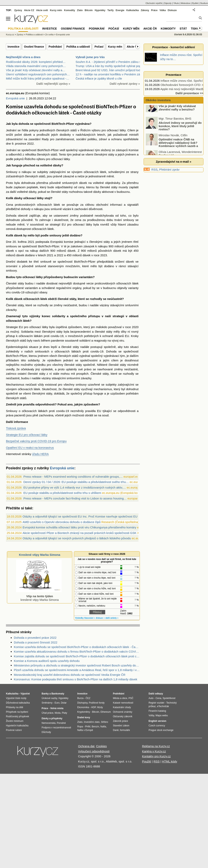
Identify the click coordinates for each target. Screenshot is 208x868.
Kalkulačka (133, 10)
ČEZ (88, 698)
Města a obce (120, 698)
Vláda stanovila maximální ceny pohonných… (36, 66)
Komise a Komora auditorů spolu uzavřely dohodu (47, 661)
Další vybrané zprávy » (125, 84)
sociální (81, 139)
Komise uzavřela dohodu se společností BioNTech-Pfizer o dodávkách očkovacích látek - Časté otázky (77, 647)
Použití (147, 761)
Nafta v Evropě (85, 730)
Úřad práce (47, 713)
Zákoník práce (120, 721)
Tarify (111, 10)
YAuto (176, 3)
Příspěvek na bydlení (17, 712)
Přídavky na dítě (15, 707)
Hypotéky (100, 10)
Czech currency (157, 726)
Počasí (99, 47)
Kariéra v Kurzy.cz (154, 751)
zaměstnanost (65, 139)
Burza (80, 698)
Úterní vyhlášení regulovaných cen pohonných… (38, 74)
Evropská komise (62, 242)
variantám (86, 277)
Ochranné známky (123, 712)
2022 (30, 144)
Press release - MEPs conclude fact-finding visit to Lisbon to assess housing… (75, 498)
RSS (154, 169)
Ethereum (106, 712)
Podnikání (55, 47)
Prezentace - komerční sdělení (173, 47)
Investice (13, 47)
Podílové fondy (97, 703)
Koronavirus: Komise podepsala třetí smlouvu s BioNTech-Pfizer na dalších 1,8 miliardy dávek (76, 679)
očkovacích (91, 172)
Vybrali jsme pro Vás (90, 57)
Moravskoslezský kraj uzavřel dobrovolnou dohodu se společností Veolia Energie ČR (70, 675)
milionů (119, 246)
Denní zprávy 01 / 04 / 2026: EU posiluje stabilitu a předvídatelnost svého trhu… (76, 482)
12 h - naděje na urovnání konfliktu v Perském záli (109, 74)
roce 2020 (132, 327)
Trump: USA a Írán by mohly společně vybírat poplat (110, 66)
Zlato (80, 10)
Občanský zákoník (123, 716)
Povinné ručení (14, 730)
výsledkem (54, 360)
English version (157, 721)
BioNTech (58, 124)
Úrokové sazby (49, 698)
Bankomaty (58, 694)
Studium (204, 3)
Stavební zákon (121, 726)
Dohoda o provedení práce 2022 (35, 638)
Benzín (95, 727)
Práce (154, 10)
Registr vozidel (156, 703)
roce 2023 (100, 255)
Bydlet (195, 3)
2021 (31, 242)
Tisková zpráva (16, 428)
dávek (28, 135)
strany (134, 172)
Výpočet (25, 694)
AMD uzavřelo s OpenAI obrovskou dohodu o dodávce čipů (62, 522)
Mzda (58, 713)
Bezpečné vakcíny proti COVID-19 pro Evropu (36, 441)
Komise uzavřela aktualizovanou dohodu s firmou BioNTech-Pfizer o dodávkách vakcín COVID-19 (77, 651)
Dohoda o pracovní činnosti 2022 (36, 642)
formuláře (125, 730)
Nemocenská (49, 723)
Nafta (103, 727)
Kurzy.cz (10, 35)
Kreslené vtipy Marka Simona (40, 555)
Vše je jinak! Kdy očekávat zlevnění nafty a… (36, 70)
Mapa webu (162, 715)
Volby (151, 715)
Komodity (69, 10)
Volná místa (57, 708)
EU (64, 224)
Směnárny (47, 703)
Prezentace (173, 75)
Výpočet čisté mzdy (16, 698)
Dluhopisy (82, 703)
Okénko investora (158, 100)
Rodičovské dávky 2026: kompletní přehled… (36, 62)
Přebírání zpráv (169, 169)
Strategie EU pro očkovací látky (27, 435)
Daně (116, 730)
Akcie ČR (133, 47)
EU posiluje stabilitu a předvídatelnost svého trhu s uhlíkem (62, 493)
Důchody (46, 732)
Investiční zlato (92, 722)
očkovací (113, 130)
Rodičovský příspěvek (18, 716)
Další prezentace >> (189, 93)
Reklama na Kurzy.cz (156, 746)
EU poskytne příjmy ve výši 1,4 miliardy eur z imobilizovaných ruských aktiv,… (75, 487)
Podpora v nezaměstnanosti (56, 728)
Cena (158, 698)
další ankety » (112, 618)
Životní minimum (15, 721)
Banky (45, 694)
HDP (94, 707)
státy (111, 154)
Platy (64, 713)
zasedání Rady (39, 139)
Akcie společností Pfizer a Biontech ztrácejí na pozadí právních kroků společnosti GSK (79, 533)
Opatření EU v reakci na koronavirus (30, 448)
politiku (92, 139)
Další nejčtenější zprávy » (53, 84)
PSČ (131, 698)
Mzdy (100, 707)
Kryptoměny (84, 712)
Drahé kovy (84, 717)
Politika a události (34, 35)
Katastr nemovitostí (123, 703)
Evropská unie (15, 98)
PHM (88, 727)
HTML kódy (170, 761)
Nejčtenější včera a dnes (23, 57)
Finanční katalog (157, 711)
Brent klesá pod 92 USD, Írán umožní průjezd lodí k (110, 70)
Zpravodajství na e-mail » (173, 162)
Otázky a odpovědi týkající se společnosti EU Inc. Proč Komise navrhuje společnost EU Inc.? (84, 516)
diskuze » (100, 618)
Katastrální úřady (122, 707)
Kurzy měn (115, 47)
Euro (57, 703)
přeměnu (133, 183)
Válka (163, 10)
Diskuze (172, 10)
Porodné (61, 723)
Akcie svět (42, 10)
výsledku (40, 365)
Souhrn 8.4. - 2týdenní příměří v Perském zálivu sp (109, 62)
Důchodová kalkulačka (18, 703)
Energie (120, 10)
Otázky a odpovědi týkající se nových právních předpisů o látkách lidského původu (77, 538)
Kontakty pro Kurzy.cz (156, 756)
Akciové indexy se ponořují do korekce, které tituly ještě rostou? (180, 131)
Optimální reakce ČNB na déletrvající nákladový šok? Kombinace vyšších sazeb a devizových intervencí (172, 149)
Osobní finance (34, 47)
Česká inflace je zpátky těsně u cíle (99, 78)
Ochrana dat (86, 746)
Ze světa (49, 35)
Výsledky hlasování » (85, 618)
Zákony (145, 10)
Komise (134, 150)
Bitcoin (89, 10)
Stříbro (104, 722)
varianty (133, 288)
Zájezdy (168, 3)
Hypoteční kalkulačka (17, 726)
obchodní (102, 205)
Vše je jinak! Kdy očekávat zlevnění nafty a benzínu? (177, 113)
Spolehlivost (169, 698)
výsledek (47, 369)
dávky (57, 165)
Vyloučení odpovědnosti (94, 751)
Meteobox (186, 3)
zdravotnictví (14, 139)
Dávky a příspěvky (52, 718)
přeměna (42, 183)
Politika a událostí (78, 47)
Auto (151, 698)
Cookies (101, 746)
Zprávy (18, 10)
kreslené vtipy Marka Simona (39, 596)
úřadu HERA (40, 454)
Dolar (64, 703)
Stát (183, 29)
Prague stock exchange (161, 730)
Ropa (80, 727)
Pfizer (70, 124)
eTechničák (163, 706)
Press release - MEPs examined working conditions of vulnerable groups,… (73, 477)
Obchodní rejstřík (154, 3)
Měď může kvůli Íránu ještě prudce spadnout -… (38, 78)
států (74, 130)
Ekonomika (83, 707)
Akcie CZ (29, 10)
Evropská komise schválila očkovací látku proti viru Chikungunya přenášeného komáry (79, 527)
